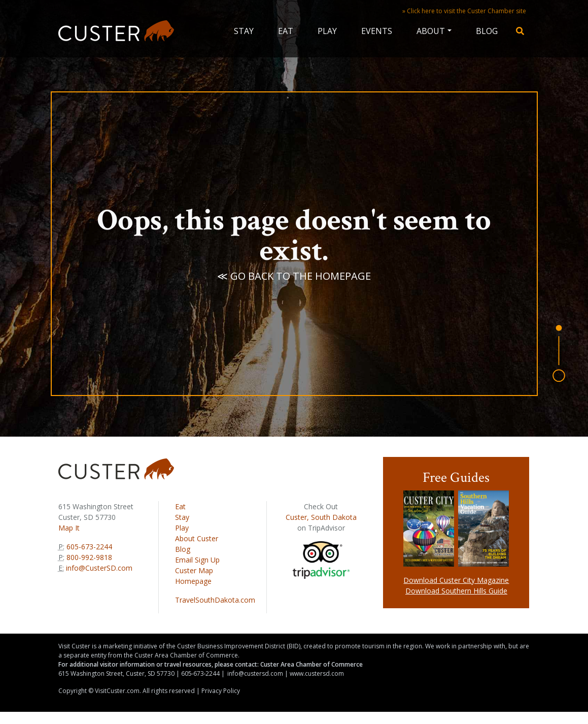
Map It (69, 528)
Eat (286, 31)
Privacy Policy (221, 691)
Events (377, 31)
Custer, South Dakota (321, 517)
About (431, 31)
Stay (244, 31)
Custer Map (194, 570)
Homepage (193, 581)
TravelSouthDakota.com (215, 600)
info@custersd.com (255, 673)
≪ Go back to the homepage (294, 276)
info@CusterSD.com (99, 568)
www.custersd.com (317, 673)
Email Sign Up (197, 560)
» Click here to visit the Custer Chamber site (464, 11)
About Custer (197, 538)
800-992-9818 (88, 557)
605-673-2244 (88, 547)
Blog (487, 31)
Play (327, 31)
